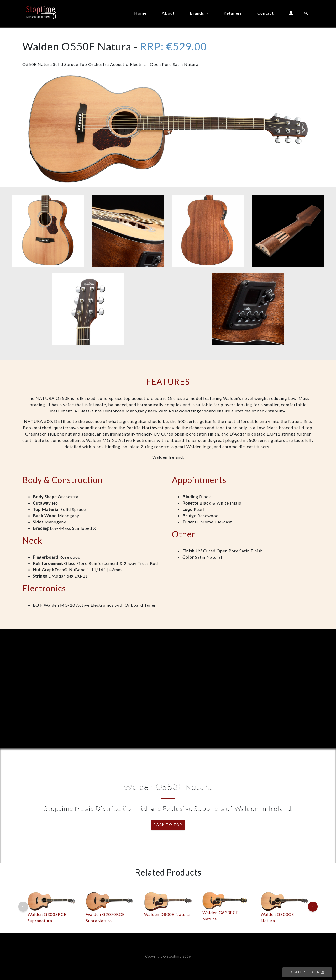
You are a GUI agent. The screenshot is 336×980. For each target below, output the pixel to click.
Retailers (233, 13)
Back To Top (168, 825)
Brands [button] (198, 13)
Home (140, 13)
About (168, 13)
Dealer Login (307, 972)
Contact (266, 13)
